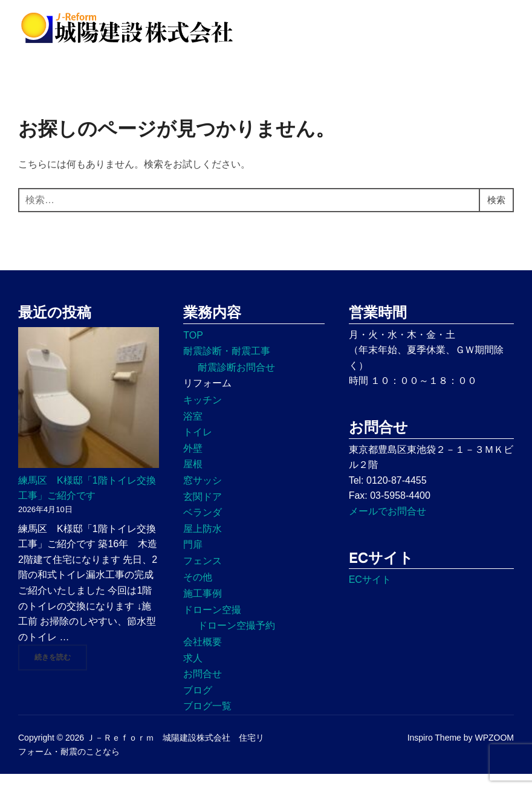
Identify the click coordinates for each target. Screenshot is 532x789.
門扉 (193, 560)
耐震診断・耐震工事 (227, 366)
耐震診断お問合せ (236, 382)
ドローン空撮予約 (236, 641)
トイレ (198, 447)
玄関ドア (203, 511)
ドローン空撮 (212, 624)
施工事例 (203, 609)
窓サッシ (203, 495)
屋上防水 (203, 543)
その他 (198, 592)
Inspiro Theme (434, 753)
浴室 (193, 431)
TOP (193, 350)
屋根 (193, 479)
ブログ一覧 (207, 721)
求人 (193, 673)
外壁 (193, 463)
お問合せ (203, 688)
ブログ (198, 705)
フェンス (203, 575)
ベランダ (203, 528)
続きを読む (61, 672)
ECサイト (370, 595)
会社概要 (203, 656)
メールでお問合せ (388, 526)
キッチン (203, 414)
